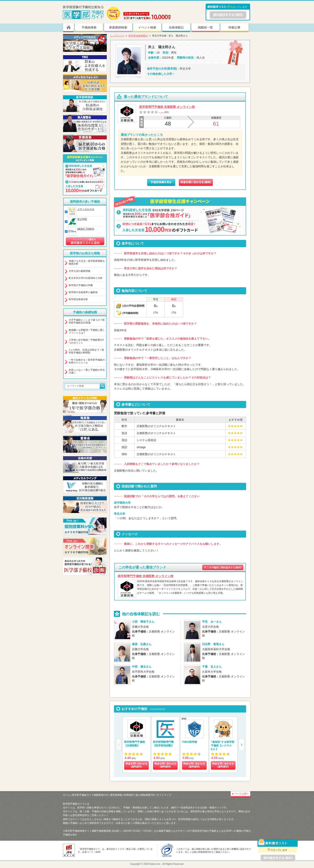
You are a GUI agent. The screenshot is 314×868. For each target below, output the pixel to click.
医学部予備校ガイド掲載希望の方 (90, 795)
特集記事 (234, 27)
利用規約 (129, 795)
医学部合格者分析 (78, 299)
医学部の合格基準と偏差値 (83, 292)
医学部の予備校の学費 (81, 285)
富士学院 (82, 219)
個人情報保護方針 (145, 795)
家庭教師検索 (118, 27)
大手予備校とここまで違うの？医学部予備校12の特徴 (87, 321)
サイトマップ (164, 795)
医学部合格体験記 (138, 36)
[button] (241, 745)
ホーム (66, 795)
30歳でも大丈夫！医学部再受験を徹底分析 (87, 262)
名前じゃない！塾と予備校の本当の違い (87, 371)
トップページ (117, 36)
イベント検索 (147, 27)
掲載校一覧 (205, 27)
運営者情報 (116, 795)
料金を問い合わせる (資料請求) (137, 765)
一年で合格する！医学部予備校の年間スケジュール (87, 361)
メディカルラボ (86, 209)
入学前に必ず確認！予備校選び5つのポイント (86, 341)
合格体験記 (176, 27)
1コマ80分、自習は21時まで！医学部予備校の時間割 (86, 351)
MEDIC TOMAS (86, 229)
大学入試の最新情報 (80, 271)
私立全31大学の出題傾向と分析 (86, 278)
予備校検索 (89, 27)
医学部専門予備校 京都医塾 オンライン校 (167, 107)
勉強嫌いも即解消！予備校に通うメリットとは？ (87, 331)
